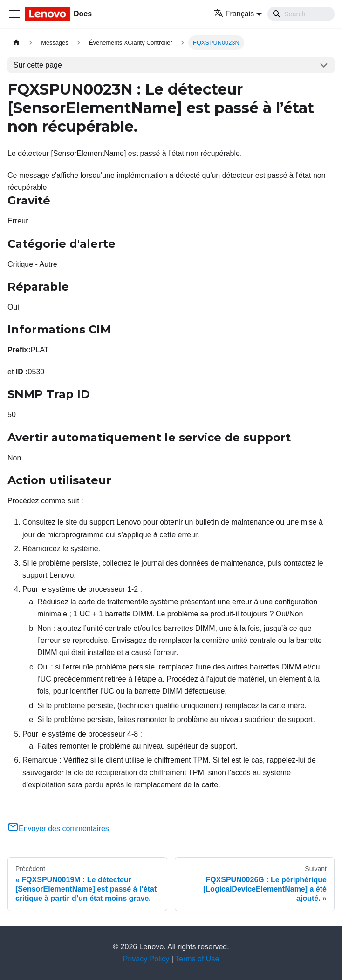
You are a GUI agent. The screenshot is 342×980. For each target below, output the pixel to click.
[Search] (301, 14)
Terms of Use (197, 959)
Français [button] (234, 14)
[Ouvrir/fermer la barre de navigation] (14, 14)
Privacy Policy (146, 959)
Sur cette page (38, 65)
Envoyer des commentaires (58, 828)
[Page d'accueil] (16, 43)
